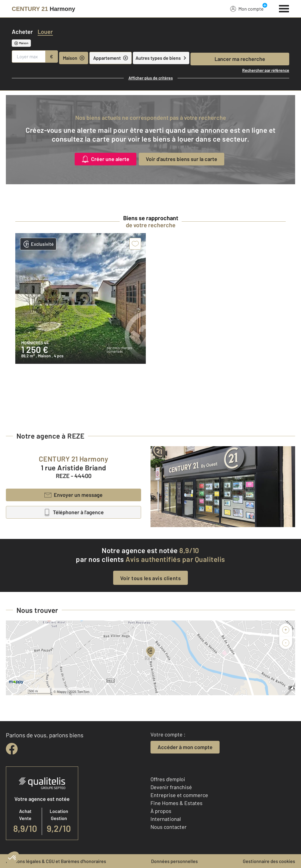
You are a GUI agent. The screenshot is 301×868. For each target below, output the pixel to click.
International (166, 819)
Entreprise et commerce (179, 795)
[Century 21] (44, 9)
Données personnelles (174, 861)
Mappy (62, 692)
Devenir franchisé (171, 787)
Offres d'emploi (168, 779)
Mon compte (247, 9)
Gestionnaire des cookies (269, 861)
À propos (161, 811)
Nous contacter (169, 827)
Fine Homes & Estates (177, 803)
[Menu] (284, 8)
